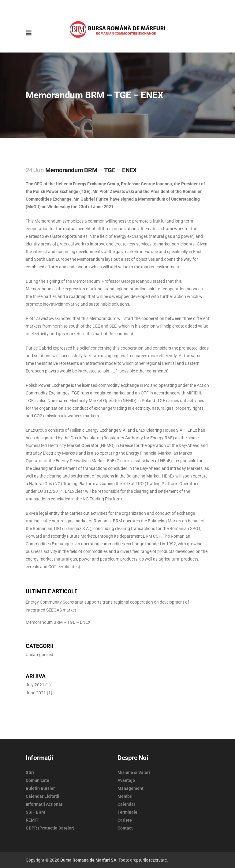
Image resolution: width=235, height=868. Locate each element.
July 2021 (35, 685)
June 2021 (36, 693)
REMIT (32, 820)
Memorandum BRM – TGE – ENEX (58, 622)
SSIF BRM (35, 812)
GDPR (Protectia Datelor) (50, 828)
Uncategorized (39, 655)
